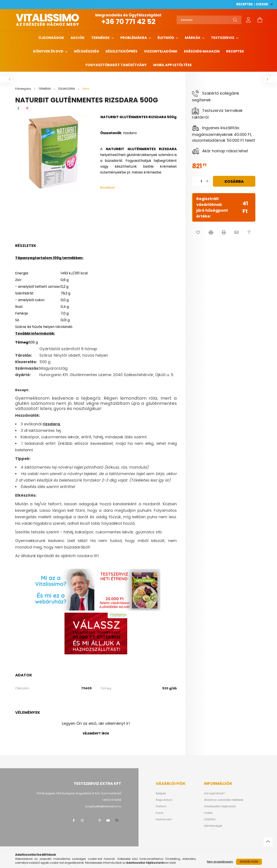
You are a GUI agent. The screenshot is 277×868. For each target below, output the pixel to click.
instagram (82, 820)
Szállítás (210, 819)
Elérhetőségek (213, 826)
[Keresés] (209, 20)
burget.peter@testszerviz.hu (103, 806)
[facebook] (18, 108)
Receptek (235, 51)
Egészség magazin (202, 51)
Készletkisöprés (122, 51)
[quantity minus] (195, 181)
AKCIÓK (78, 38)
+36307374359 (111, 800)
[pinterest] (27, 108)
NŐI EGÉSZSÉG (87, 51)
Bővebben (108, 188)
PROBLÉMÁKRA (134, 38)
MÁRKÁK (193, 38)
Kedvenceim (164, 819)
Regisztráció (164, 800)
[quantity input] (201, 181)
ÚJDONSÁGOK (51, 38)
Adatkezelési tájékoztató (220, 806)
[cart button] (260, 20)
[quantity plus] (207, 181)
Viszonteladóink (161, 51)
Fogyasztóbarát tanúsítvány (116, 65)
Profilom (161, 806)
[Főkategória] (23, 89)
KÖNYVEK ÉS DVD (49, 51)
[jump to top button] (268, 842)
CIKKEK (262, 4)
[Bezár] (272, 4)
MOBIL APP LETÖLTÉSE (172, 65)
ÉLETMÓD (166, 38)
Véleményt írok (96, 733)
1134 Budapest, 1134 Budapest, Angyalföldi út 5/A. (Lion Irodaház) (79, 793)
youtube (108, 820)
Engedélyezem (249, 862)
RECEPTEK (245, 4)
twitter (91, 820)
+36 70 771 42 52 (128, 21)
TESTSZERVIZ (223, 38)
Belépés (161, 793)
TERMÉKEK (101, 38)
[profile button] (248, 20)
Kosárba (234, 181)
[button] (198, 232)
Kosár (160, 813)
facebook (74, 820)
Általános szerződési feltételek (224, 800)
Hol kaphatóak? (214, 793)
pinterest (100, 820)
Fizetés (208, 813)
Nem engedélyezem (220, 862)
